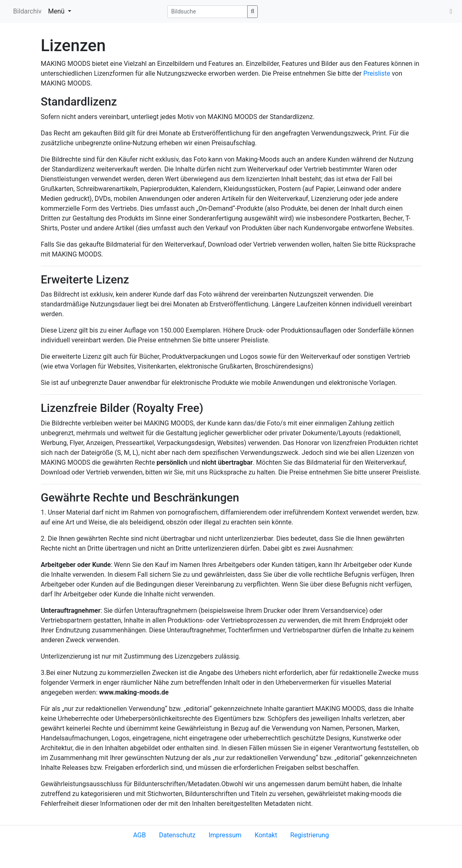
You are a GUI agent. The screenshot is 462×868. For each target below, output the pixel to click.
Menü (57, 11)
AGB (139, 835)
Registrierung (310, 835)
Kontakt (266, 835)
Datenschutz (177, 835)
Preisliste (377, 73)
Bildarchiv (27, 11)
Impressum (225, 835)
